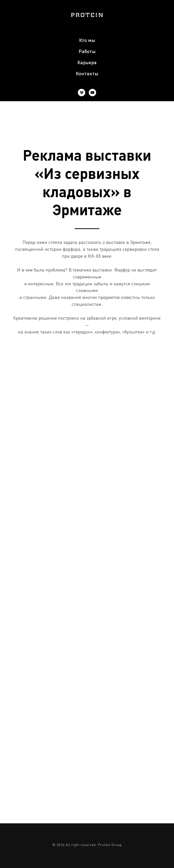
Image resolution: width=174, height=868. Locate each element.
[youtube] (92, 93)
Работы (87, 51)
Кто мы (87, 40)
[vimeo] (82, 93)
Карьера (87, 62)
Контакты (87, 73)
